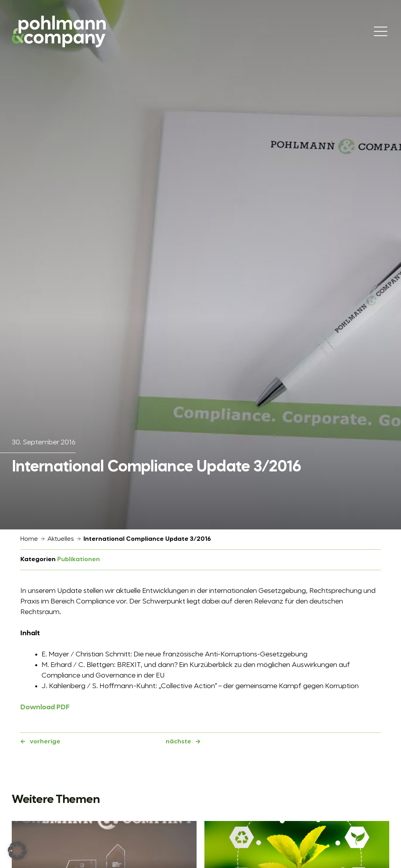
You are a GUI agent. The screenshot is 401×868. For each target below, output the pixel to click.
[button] (17, 851)
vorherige (45, 742)
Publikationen (79, 560)
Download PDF (45, 707)
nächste (178, 742)
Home (29, 539)
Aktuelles (61, 539)
